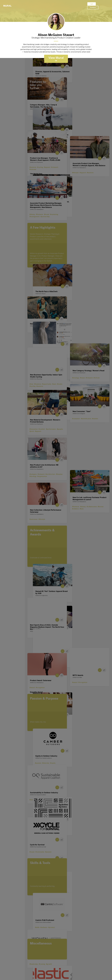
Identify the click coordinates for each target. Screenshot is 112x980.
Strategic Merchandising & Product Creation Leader (56, 38)
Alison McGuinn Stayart (56, 34)
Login (92, 4)
